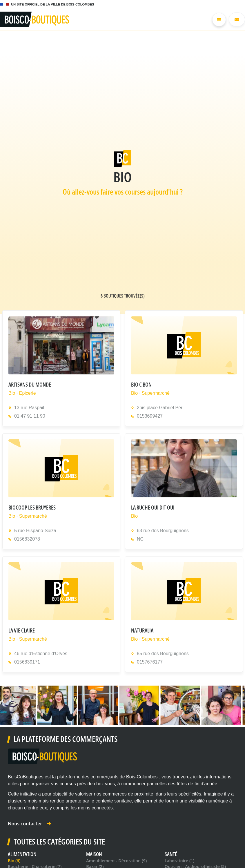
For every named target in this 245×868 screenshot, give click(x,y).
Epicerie (28, 393)
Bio (12, 393)
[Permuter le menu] (219, 20)
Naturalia (142, 630)
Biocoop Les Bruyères (32, 507)
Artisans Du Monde (30, 384)
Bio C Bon (141, 384)
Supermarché (155, 393)
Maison (94, 854)
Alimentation (22, 854)
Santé (171, 854)
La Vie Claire (22, 630)
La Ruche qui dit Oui (153, 507)
